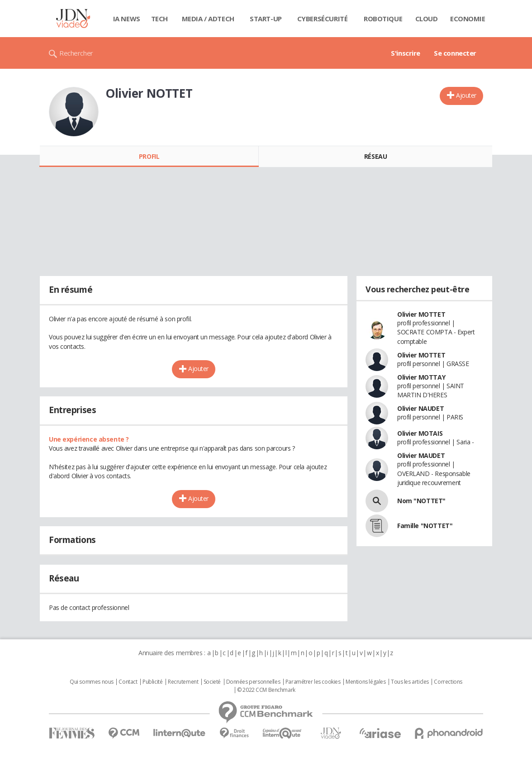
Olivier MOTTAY (421, 377)
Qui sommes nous (92, 682)
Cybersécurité (323, 19)
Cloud (427, 19)
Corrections (448, 682)
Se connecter (455, 53)
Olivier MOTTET (421, 314)
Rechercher (76, 53)
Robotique (383, 19)
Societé (212, 682)
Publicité (152, 682)
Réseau (375, 156)
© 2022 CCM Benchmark (266, 690)
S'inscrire (406, 53)
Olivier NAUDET (420, 408)
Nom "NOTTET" (421, 501)
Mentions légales (366, 682)
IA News (127, 19)
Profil (149, 156)
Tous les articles (410, 682)
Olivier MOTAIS (420, 433)
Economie (468, 19)
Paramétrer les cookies (313, 682)
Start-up (266, 19)
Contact (128, 682)
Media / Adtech (208, 19)
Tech (159, 19)
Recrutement (183, 682)
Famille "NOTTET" (425, 526)
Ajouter (466, 95)
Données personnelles (253, 682)
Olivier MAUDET (421, 455)
